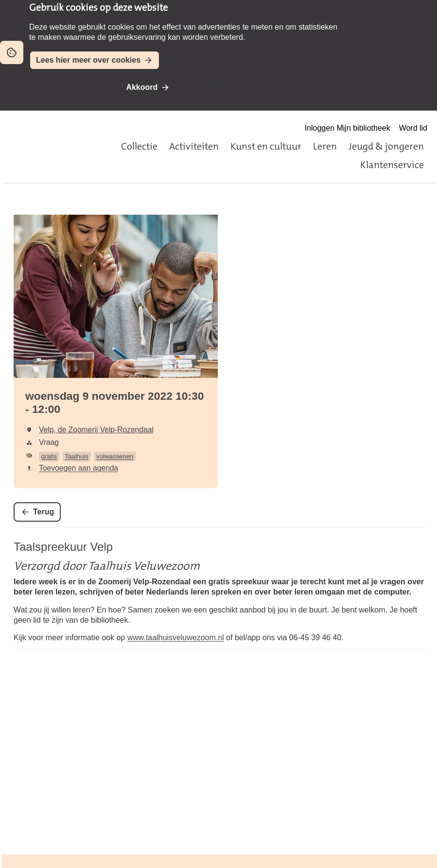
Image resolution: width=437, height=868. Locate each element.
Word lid (413, 128)
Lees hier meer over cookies (88, 60)
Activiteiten (194, 146)
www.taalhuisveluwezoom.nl (176, 638)
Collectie (139, 146)
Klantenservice (392, 165)
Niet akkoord (213, 87)
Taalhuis (76, 456)
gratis (49, 456)
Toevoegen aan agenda (79, 468)
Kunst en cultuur (266, 146)
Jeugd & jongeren (386, 146)
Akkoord (142, 87)
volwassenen (115, 456)
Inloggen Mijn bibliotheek (348, 128)
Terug (44, 512)
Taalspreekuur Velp (63, 547)
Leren (325, 146)
